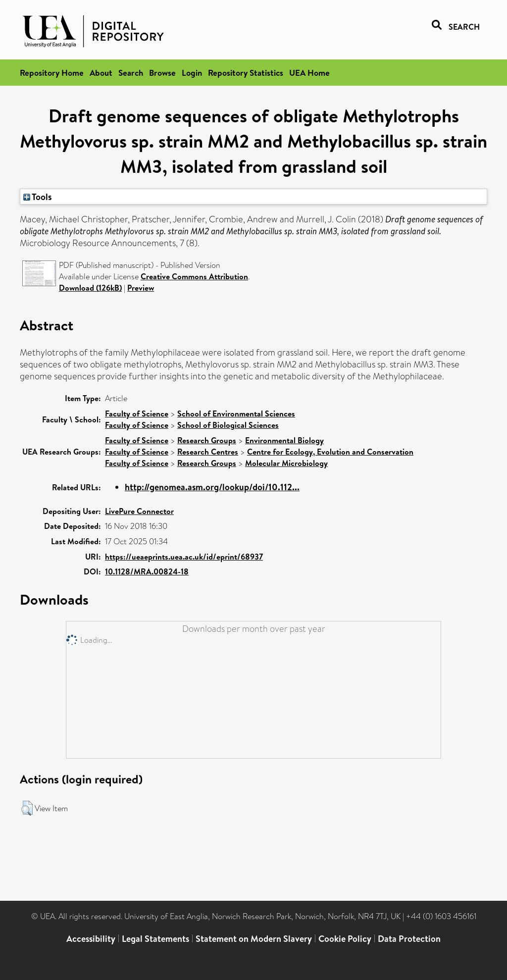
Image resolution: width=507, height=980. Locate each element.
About (101, 73)
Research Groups (207, 440)
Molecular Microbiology (286, 463)
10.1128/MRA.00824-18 (147, 571)
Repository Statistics (246, 73)
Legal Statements (155, 939)
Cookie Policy (345, 939)
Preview (141, 288)
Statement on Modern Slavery (254, 939)
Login (192, 73)
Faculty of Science (137, 413)
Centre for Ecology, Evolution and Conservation (330, 452)
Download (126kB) (90, 288)
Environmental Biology (284, 440)
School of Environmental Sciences (236, 413)
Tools (38, 197)
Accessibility (91, 939)
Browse (162, 73)
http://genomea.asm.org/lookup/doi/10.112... (212, 487)
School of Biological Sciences (228, 425)
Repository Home (52, 73)
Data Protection (409, 939)
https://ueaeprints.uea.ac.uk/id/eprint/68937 (184, 557)
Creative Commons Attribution (194, 276)
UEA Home (309, 73)
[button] (27, 808)
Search (131, 73)
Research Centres (208, 452)
